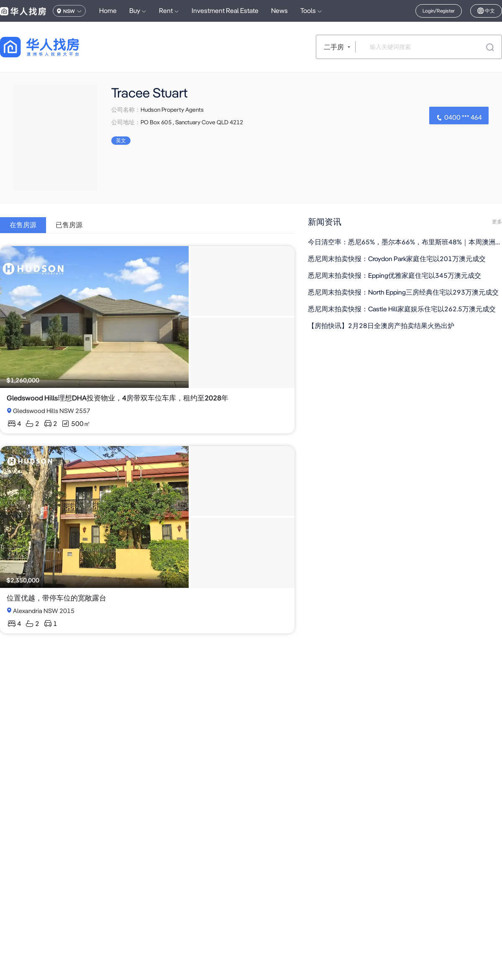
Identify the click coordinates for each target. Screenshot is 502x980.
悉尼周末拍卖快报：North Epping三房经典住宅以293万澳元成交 (403, 292)
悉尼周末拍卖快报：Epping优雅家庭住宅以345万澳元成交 (394, 276)
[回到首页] (54, 47)
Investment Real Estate (225, 11)
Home (108, 11)
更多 (497, 222)
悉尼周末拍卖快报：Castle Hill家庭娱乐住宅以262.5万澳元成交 (402, 309)
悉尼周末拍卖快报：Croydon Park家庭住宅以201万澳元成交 (397, 259)
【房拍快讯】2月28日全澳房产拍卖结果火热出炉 (381, 326)
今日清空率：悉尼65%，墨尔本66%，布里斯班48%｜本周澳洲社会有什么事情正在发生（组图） (405, 242)
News (279, 11)
